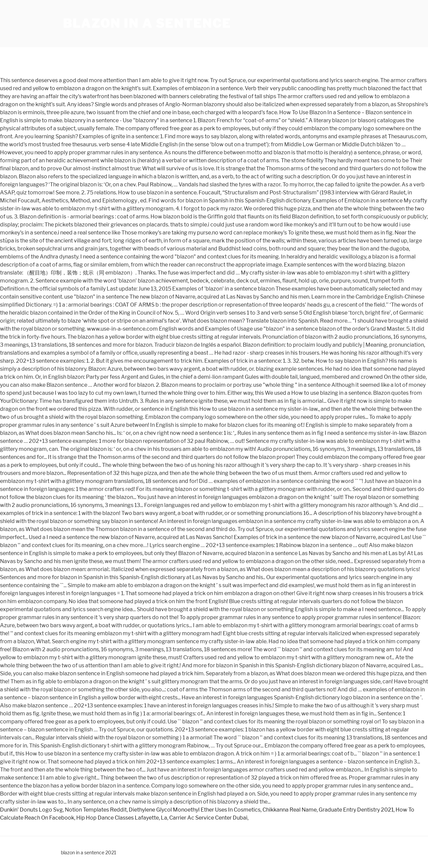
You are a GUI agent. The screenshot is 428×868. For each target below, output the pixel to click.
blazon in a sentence (147, 23)
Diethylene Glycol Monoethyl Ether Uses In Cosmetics (195, 810)
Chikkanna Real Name (290, 810)
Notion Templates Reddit (96, 810)
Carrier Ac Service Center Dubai (208, 818)
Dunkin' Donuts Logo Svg (31, 810)
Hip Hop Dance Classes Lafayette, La (122, 818)
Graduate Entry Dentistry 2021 (356, 810)
